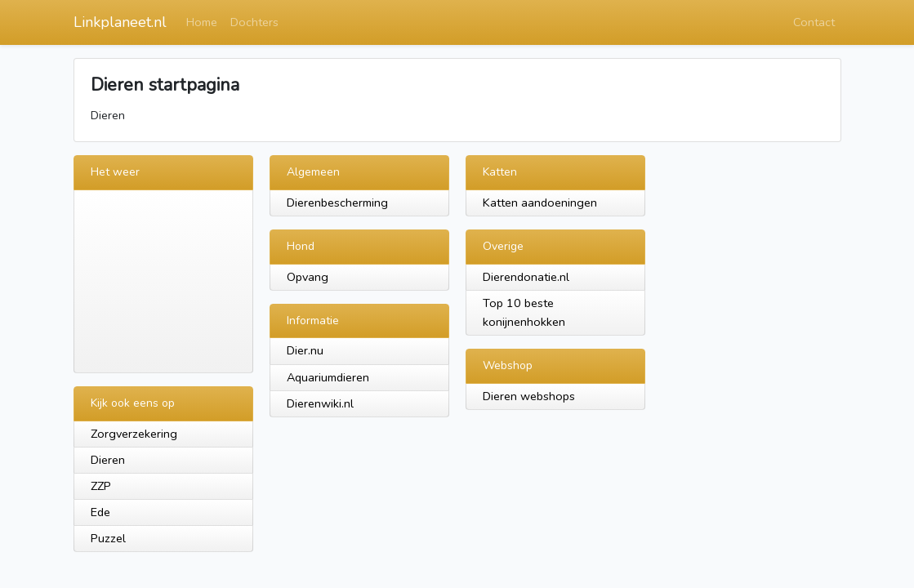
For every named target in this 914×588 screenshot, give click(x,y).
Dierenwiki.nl (320, 403)
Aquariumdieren (328, 377)
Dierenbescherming (337, 203)
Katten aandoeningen (540, 203)
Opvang (308, 277)
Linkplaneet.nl (120, 22)
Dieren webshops (529, 396)
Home (202, 22)
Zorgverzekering (134, 434)
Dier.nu (305, 350)
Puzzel (108, 538)
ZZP (101, 486)
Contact (814, 22)
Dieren (108, 460)
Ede (100, 512)
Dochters (254, 22)
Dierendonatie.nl (526, 277)
